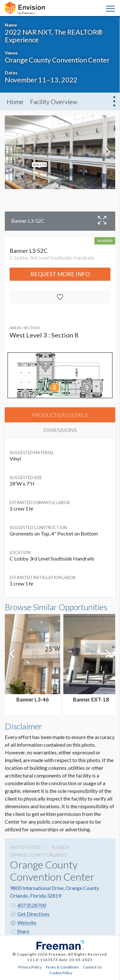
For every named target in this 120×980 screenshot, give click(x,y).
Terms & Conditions (62, 967)
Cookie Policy (61, 973)
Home (15, 102)
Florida (60, 847)
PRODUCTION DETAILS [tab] (60, 415)
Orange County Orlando (39, 855)
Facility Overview (54, 102)
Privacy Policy (30, 967)
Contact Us (92, 967)
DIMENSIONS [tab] (60, 430)
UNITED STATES (25, 847)
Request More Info (60, 274)
